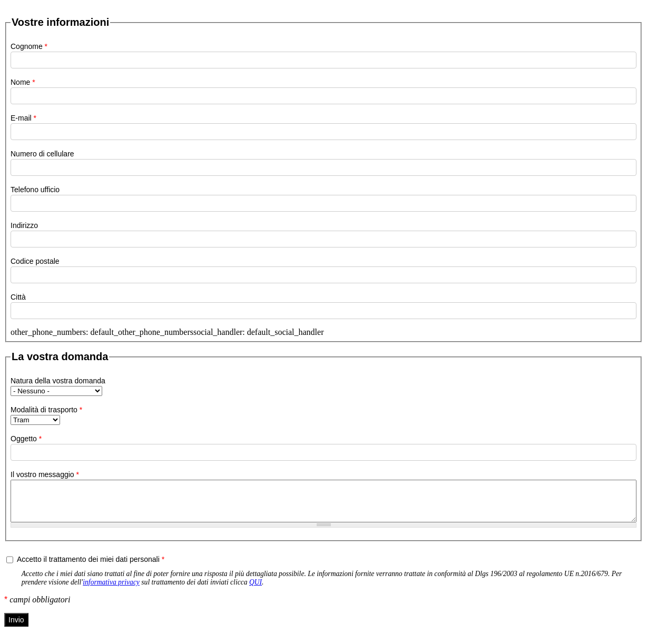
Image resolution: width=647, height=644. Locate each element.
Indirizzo (24, 225)
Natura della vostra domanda (58, 381)
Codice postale (35, 261)
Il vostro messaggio (45, 474)
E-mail (23, 118)
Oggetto (26, 439)
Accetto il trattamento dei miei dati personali (91, 567)
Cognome (29, 46)
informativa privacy (111, 590)
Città (18, 297)
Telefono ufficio (35, 190)
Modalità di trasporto (46, 410)
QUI (256, 590)
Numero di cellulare (42, 154)
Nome (23, 82)
